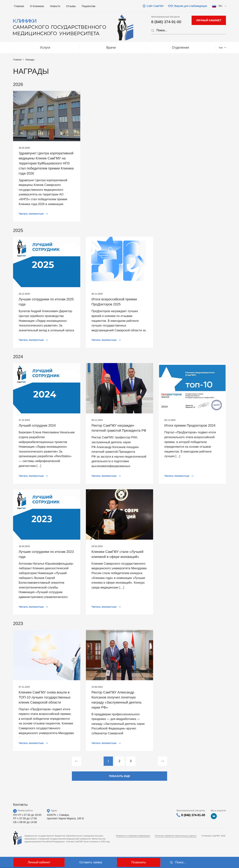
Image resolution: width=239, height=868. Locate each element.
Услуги (28, 48)
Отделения (99, 48)
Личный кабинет (39, 862)
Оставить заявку (91, 862)
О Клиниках (37, 6)
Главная (19, 6)
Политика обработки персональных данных (176, 836)
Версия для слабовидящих (191, 6)
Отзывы (71, 6)
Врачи (62, 48)
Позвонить (139, 862)
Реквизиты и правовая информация (133, 836)
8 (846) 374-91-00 (166, 22)
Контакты (208, 48)
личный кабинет (209, 20)
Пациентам (89, 6)
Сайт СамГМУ (155, 6)
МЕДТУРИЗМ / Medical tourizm (154, 48)
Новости (55, 6)
